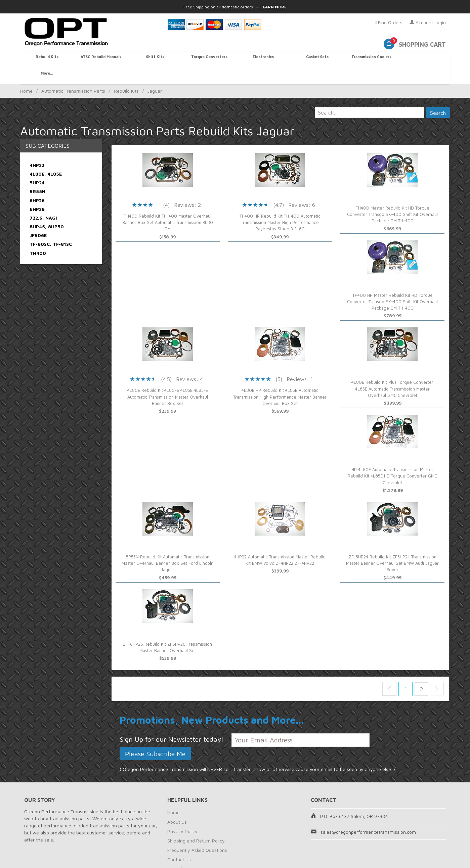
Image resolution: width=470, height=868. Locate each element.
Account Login (428, 22)
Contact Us (179, 843)
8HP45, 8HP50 (47, 210)
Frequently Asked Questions (197, 834)
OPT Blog (177, 852)
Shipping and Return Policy (196, 824)
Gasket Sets (316, 59)
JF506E (38, 219)
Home (26, 75)
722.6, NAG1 (44, 201)
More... (423, 59)
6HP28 (37, 193)
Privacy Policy (182, 815)
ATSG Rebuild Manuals (101, 59)
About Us (177, 805)
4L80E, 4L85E (46, 157)
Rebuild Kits (47, 59)
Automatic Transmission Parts (73, 75)
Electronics (262, 59)
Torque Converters (208, 59)
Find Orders (389, 22)
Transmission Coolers (370, 59)
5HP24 (37, 166)
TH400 (38, 237)
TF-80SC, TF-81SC (51, 228)
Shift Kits (155, 59)
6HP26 (37, 184)
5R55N (37, 175)
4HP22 (37, 149)
